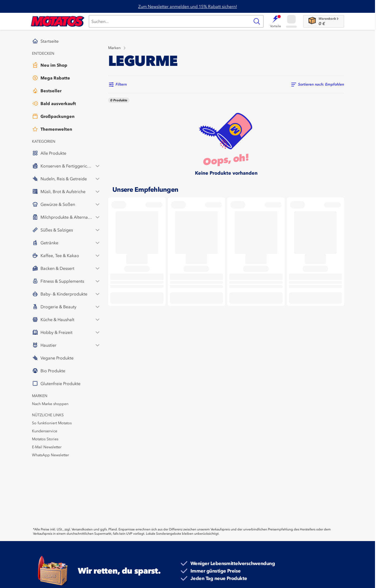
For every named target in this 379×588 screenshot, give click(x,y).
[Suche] (169, 21)
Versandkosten (82, 529)
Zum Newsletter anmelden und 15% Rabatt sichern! (188, 6)
